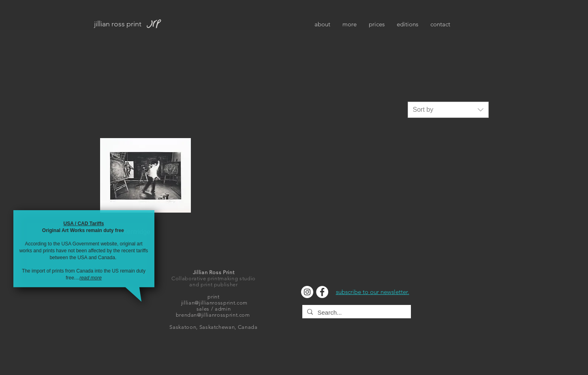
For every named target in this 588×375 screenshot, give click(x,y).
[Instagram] (307, 292)
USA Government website (89, 244)
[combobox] (448, 110)
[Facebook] (322, 292)
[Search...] (356, 312)
